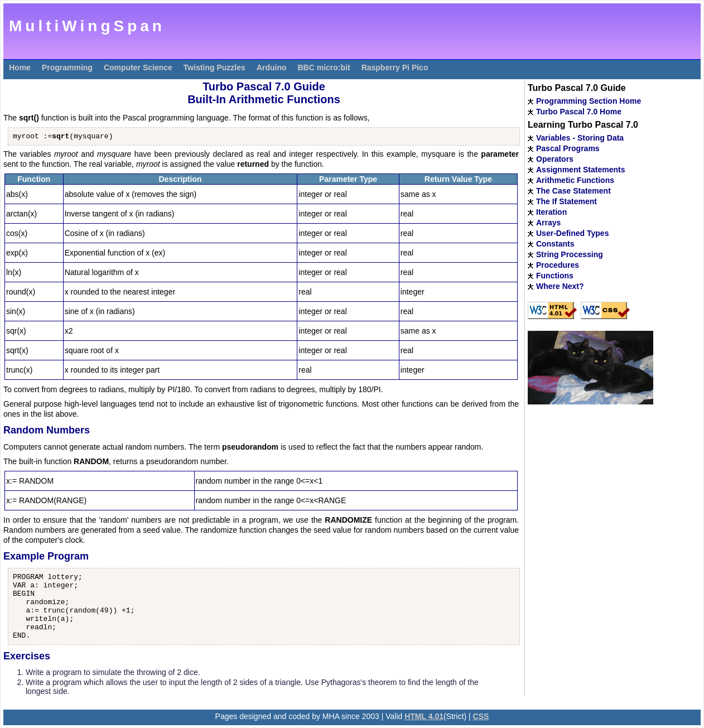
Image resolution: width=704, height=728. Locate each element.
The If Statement (566, 201)
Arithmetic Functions (575, 180)
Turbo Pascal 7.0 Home (579, 112)
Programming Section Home (589, 101)
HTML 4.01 (424, 716)
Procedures (558, 265)
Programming (67, 68)
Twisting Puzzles (214, 68)
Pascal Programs (568, 148)
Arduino (272, 68)
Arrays (548, 223)
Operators (555, 159)
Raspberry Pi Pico (395, 68)
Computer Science (138, 68)
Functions (555, 276)
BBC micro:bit (324, 68)
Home (20, 68)
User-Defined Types (572, 233)
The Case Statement (573, 191)
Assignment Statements (580, 170)
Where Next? (560, 286)
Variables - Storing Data (580, 138)
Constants (555, 244)
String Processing (570, 254)
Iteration (551, 212)
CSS (481, 716)
